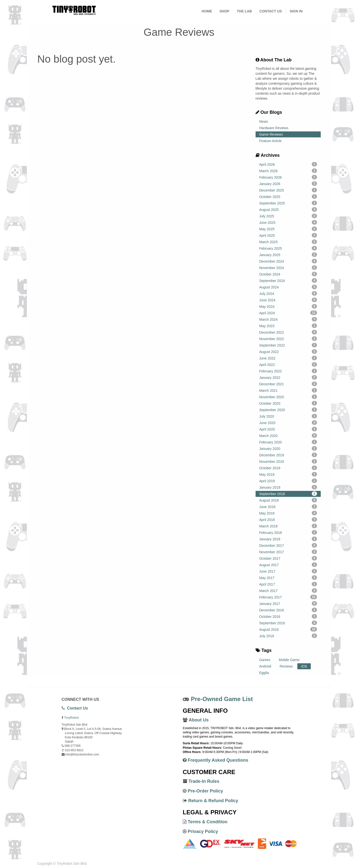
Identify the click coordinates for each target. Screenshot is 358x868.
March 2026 (288, 171)
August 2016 (288, 629)
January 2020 (288, 448)
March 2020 (288, 435)
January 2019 (288, 487)
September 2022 (288, 345)
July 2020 (288, 416)
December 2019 (288, 455)
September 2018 (288, 494)
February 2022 (288, 371)
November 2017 (288, 552)
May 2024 (288, 306)
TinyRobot (71, 718)
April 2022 (288, 364)
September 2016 (288, 623)
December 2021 (288, 384)
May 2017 (288, 578)
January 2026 (288, 184)
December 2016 (288, 610)
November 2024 (288, 268)
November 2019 (288, 461)
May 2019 (288, 474)
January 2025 (288, 255)
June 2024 (288, 300)
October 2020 (288, 403)
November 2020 (288, 397)
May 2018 (288, 513)
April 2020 (288, 429)
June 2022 (288, 358)
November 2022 (288, 339)
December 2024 (288, 261)
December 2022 (288, 332)
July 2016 (288, 636)
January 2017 (288, 603)
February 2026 (288, 177)
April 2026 (288, 164)
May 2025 (288, 229)
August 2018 (288, 500)
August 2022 (288, 352)
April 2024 (288, 313)
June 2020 (288, 423)
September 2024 (288, 280)
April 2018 (288, 519)
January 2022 (288, 377)
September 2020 (288, 410)
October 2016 (288, 616)
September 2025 (288, 203)
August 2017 (288, 565)
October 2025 (288, 197)
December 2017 (288, 545)
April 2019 (288, 481)
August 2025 (288, 209)
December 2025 (288, 190)
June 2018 (288, 507)
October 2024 (288, 274)
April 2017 (288, 584)
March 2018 (288, 526)
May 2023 (288, 326)
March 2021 (288, 390)
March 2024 (288, 319)
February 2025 (288, 248)
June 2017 (288, 571)
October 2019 (288, 468)
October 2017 (288, 558)
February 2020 (288, 442)
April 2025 (288, 235)
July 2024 (288, 293)
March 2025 (288, 242)
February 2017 (288, 597)
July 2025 (288, 216)
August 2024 (288, 287)
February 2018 (288, 532)
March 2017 (288, 591)
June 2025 (288, 222)
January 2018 (288, 539)
